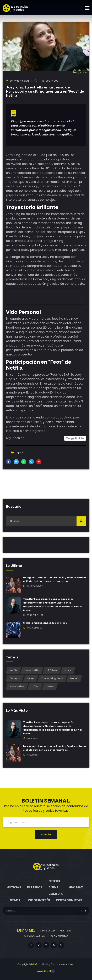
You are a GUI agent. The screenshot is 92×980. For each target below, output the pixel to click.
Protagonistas (69, 900)
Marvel (74, 678)
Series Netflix (32, 670)
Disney (50, 686)
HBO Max (52, 670)
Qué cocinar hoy (35, 936)
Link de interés (38, 900)
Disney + (15, 678)
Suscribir (46, 835)
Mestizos (66, 931)
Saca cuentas (59, 936)
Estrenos (35, 887)
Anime (53, 887)
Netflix (13, 670)
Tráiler (35, 686)
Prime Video (17, 686)
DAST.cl (35, 964)
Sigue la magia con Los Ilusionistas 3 (45, 623)
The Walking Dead (52, 678)
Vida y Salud (21, 81)
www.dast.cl (46, 971)
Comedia (56, 894)
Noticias (14, 887)
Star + (68, 670)
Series (31, 678)
